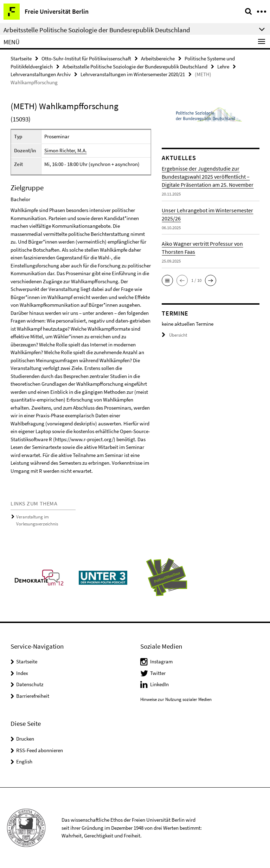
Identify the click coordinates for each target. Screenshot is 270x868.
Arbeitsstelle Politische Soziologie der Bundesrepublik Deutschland (135, 67)
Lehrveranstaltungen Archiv (41, 74)
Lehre (223, 67)
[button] (167, 280)
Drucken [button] (25, 739)
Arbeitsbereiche (158, 58)
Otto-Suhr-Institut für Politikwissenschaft (86, 58)
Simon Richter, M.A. (66, 150)
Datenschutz (30, 684)
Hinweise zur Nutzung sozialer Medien (176, 699)
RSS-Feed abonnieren (40, 750)
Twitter (158, 673)
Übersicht (174, 335)
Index (22, 673)
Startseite (21, 58)
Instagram (161, 661)
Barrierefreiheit (33, 696)
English (24, 761)
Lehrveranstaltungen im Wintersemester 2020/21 (133, 74)
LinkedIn (159, 684)
